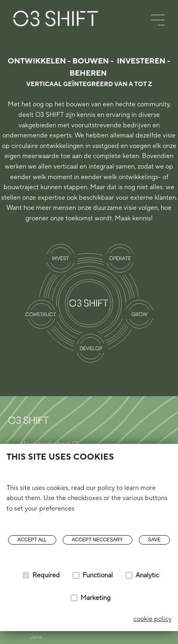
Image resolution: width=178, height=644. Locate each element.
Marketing (95, 598)
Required (46, 575)
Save (154, 540)
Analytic (147, 575)
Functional (98, 575)
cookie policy (153, 619)
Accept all (32, 540)
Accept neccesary (97, 540)
